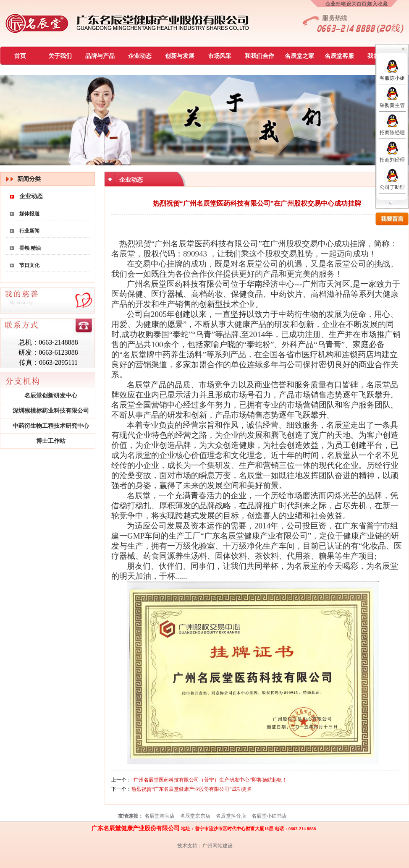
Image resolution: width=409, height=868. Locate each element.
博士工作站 (51, 441)
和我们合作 (260, 56)
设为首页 (357, 4)
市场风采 (220, 56)
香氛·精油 (30, 248)
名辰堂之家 (299, 56)
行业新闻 (29, 231)
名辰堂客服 (339, 56)
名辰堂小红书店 (269, 816)
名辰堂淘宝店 (160, 816)
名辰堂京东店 (195, 816)
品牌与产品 (100, 56)
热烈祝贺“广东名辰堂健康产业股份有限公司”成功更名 (192, 789)
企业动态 (140, 56)
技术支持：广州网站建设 (205, 846)
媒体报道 (29, 214)
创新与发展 (180, 56)
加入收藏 (378, 4)
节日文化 (29, 265)
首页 (20, 56)
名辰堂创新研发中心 (51, 396)
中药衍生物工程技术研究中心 (51, 426)
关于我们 (60, 56)
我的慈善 (379, 56)
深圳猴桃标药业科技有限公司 (51, 411)
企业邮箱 (336, 4)
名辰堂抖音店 (231, 816)
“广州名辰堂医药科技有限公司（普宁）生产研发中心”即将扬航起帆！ (209, 780)
